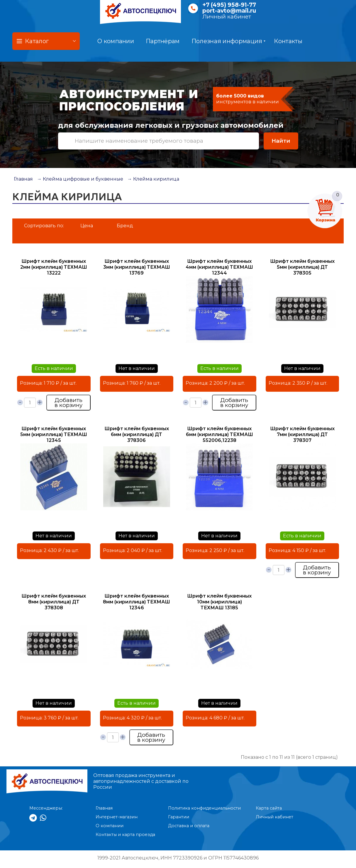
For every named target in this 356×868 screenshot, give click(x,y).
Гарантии (179, 817)
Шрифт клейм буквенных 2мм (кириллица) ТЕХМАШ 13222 (54, 267)
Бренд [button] (125, 226)
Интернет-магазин (117, 817)
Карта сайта (269, 808)
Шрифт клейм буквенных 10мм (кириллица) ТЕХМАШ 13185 (219, 602)
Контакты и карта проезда (125, 835)
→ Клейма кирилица (153, 179)
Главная (23, 179)
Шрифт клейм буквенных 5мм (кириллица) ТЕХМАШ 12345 (54, 434)
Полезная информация (229, 41)
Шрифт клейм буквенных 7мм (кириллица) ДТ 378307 (302, 434)
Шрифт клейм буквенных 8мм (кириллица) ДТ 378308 (54, 602)
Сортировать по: (44, 226)
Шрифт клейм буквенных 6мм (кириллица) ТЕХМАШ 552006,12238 (219, 434)
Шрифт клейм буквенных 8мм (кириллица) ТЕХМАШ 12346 (137, 602)
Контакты (288, 41)
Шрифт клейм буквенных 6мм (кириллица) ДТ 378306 (137, 434)
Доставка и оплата (189, 826)
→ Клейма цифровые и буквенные (80, 179)
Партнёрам (163, 41)
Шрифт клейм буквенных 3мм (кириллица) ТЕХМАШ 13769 (137, 267)
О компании (116, 41)
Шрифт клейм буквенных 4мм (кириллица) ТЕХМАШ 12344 (219, 267)
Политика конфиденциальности (204, 808)
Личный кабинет (227, 17)
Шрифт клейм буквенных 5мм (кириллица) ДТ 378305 (302, 267)
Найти (281, 141)
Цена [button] (87, 226)
